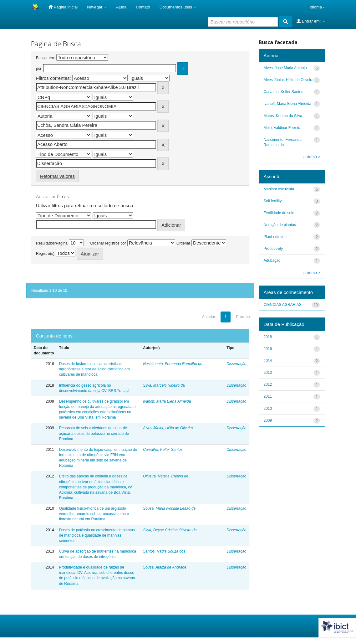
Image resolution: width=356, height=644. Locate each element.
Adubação (272, 260)
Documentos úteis (178, 7)
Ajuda (121, 7)
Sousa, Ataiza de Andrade (165, 567)
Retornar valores (57, 176)
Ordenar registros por (108, 243)
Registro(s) (45, 254)
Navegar (97, 7)
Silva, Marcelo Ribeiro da (164, 385)
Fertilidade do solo (279, 213)
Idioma (317, 7)
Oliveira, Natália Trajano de (166, 476)
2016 (268, 349)
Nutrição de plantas (280, 225)
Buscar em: (46, 58)
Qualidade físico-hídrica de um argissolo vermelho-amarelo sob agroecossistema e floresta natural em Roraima (94, 514)
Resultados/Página (52, 243)
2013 (268, 373)
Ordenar (183, 243)
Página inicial (63, 7)
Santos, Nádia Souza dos (164, 551)
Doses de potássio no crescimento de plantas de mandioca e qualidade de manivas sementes (97, 535)
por (39, 69)
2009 (268, 420)
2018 (268, 337)
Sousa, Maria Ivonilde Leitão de (169, 508)
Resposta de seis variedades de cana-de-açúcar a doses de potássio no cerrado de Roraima (94, 433)
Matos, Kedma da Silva (283, 116)
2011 (268, 396)
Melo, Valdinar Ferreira (283, 128)
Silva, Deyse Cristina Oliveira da (170, 530)
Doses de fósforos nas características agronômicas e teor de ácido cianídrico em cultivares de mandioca (94, 369)
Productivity (273, 249)
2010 (268, 409)
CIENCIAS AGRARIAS (283, 305)
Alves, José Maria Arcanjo (285, 68)
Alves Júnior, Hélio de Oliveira (168, 428)
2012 (268, 384)
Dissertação (236, 364)
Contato (143, 7)
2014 (268, 361)
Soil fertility (273, 201)
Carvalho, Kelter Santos (163, 450)
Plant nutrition (275, 237)
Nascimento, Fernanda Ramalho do (173, 364)
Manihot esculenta (279, 189)
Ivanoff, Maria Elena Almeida (167, 401)
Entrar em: (311, 21)
